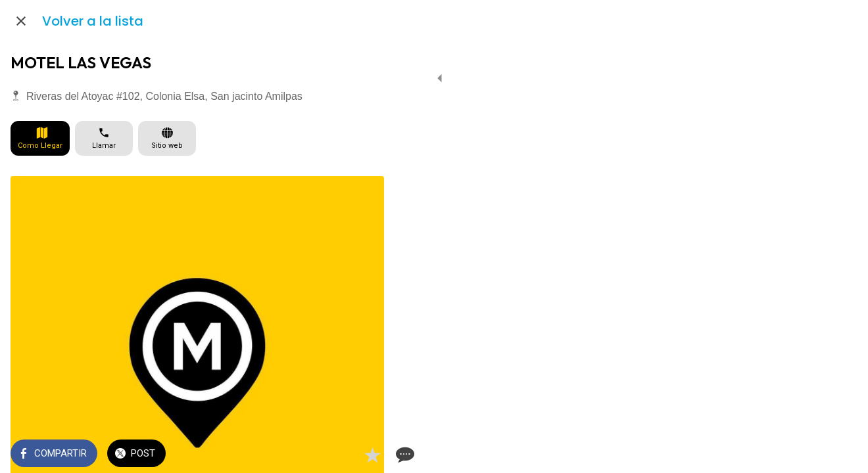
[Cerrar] (21, 21)
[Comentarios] (368, 455)
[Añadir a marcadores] (337, 455)
